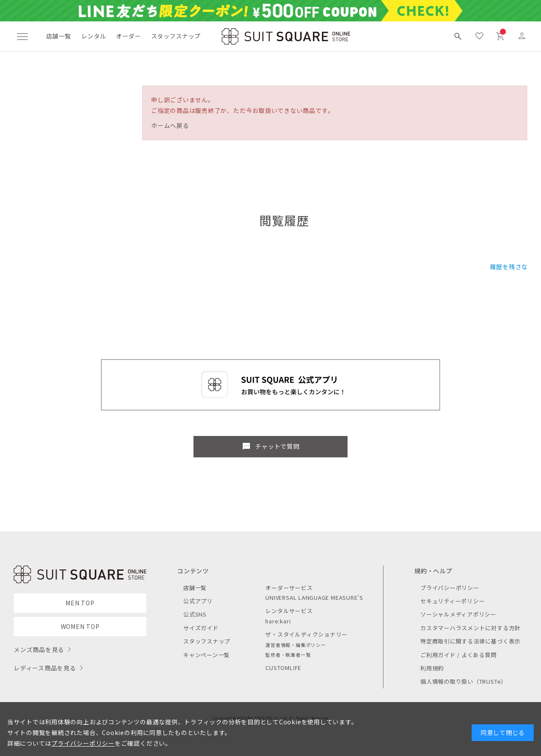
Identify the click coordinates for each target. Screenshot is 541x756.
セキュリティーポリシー (452, 601)
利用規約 (432, 668)
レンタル (94, 36)
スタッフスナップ (176, 36)
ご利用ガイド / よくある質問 (459, 655)
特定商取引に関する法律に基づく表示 (470, 641)
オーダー (128, 36)
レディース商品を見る (45, 668)
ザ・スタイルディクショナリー (306, 634)
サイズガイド (201, 628)
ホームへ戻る (170, 125)
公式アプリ (198, 601)
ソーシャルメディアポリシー (458, 614)
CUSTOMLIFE (283, 668)
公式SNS (195, 614)
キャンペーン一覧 (207, 655)
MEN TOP (80, 603)
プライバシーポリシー (450, 588)
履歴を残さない (512, 267)
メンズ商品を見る (39, 649)
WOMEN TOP (80, 626)
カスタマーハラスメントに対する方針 (470, 628)
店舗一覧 (59, 36)
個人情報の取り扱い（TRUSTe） (464, 681)
